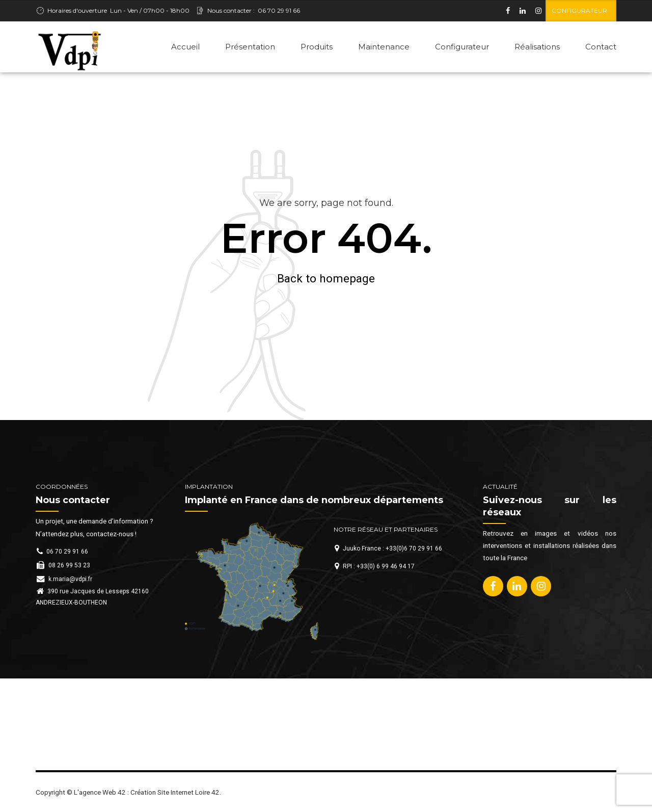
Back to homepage (326, 278)
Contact (601, 47)
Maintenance (384, 47)
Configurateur (462, 47)
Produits (317, 47)
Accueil (185, 47)
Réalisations (537, 47)
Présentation (250, 47)
